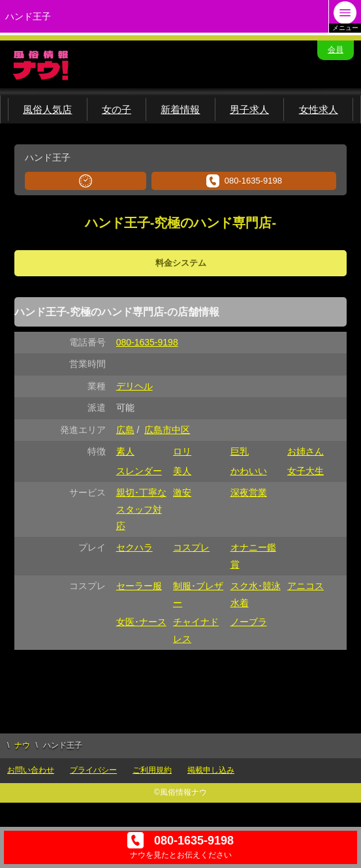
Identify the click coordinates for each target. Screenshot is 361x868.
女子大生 (306, 471)
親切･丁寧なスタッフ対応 (141, 509)
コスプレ (191, 547)
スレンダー (139, 471)
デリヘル (134, 386)
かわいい (249, 471)
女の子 (117, 109)
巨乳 (240, 451)
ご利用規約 (152, 770)
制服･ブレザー (198, 594)
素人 (125, 451)
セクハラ (134, 547)
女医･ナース (141, 622)
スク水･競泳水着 (256, 594)
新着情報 (180, 109)
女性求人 (319, 109)
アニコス (306, 586)
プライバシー (93, 770)
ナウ (22, 745)
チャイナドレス (196, 630)
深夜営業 (249, 492)
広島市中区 (167, 430)
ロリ (182, 451)
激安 (182, 492)
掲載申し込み (211, 770)
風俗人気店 (47, 109)
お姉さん (306, 451)
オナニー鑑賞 (253, 555)
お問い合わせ (31, 770)
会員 (336, 50)
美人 (182, 471)
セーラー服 (139, 586)
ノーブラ (249, 622)
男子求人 (249, 109)
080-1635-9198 (244, 181)
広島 (125, 430)
